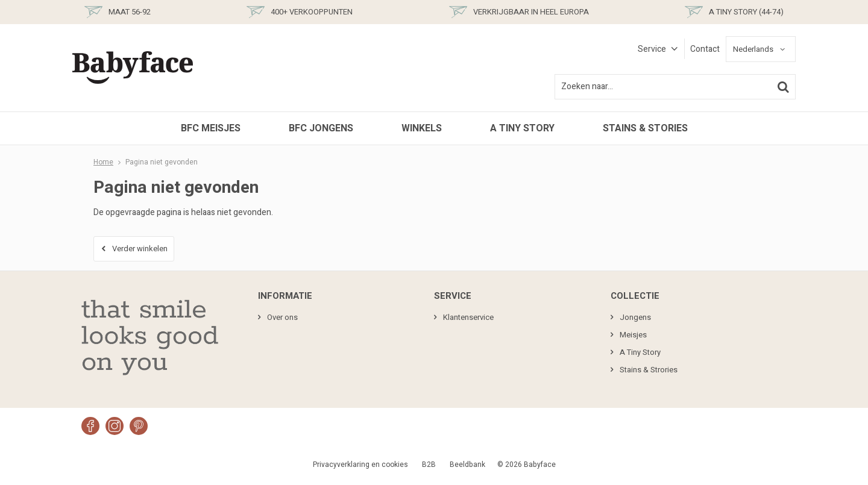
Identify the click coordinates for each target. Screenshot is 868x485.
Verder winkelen (140, 249)
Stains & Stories (645, 128)
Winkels (422, 128)
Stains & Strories (649, 370)
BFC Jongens (321, 128)
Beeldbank (467, 465)
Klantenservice (468, 317)
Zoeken (783, 87)
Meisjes (633, 335)
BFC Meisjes (211, 128)
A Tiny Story (522, 128)
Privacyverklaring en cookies (360, 465)
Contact (705, 49)
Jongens (635, 317)
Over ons (282, 317)
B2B (429, 465)
